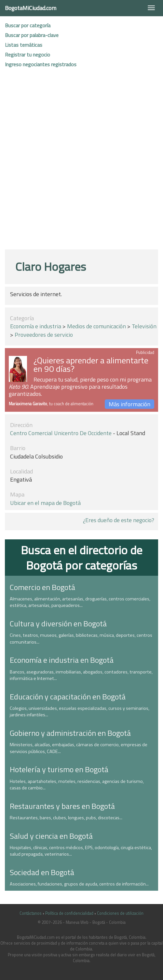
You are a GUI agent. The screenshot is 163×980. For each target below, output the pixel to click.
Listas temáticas (24, 45)
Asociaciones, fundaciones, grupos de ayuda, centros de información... (79, 884)
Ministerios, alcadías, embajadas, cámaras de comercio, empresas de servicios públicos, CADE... (79, 748)
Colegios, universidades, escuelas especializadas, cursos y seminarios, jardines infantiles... (80, 712)
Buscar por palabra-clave (32, 35)
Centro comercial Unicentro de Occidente (61, 433)
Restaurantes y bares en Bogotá (62, 806)
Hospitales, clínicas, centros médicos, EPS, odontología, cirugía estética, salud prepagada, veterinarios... (81, 851)
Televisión (144, 326)
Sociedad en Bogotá (42, 872)
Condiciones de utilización (120, 913)
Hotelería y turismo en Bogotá (59, 769)
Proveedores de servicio (44, 335)
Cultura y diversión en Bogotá (58, 623)
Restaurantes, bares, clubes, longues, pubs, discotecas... (66, 818)
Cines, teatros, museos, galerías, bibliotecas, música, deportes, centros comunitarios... (81, 639)
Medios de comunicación (96, 326)
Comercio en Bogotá (42, 587)
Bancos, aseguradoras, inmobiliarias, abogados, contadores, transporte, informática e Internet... (81, 675)
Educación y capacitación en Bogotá (68, 697)
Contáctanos (31, 913)
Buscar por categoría (28, 25)
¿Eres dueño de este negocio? (119, 520)
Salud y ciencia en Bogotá (51, 836)
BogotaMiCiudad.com (31, 8)
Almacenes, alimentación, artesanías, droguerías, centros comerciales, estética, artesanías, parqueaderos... (80, 602)
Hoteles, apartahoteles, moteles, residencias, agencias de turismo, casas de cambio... (77, 785)
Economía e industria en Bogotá (62, 660)
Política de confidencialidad (69, 913)
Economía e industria (36, 326)
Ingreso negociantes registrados (41, 64)
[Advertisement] (79, 162)
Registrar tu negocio (27, 55)
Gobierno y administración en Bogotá (70, 733)
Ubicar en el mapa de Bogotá (45, 503)
